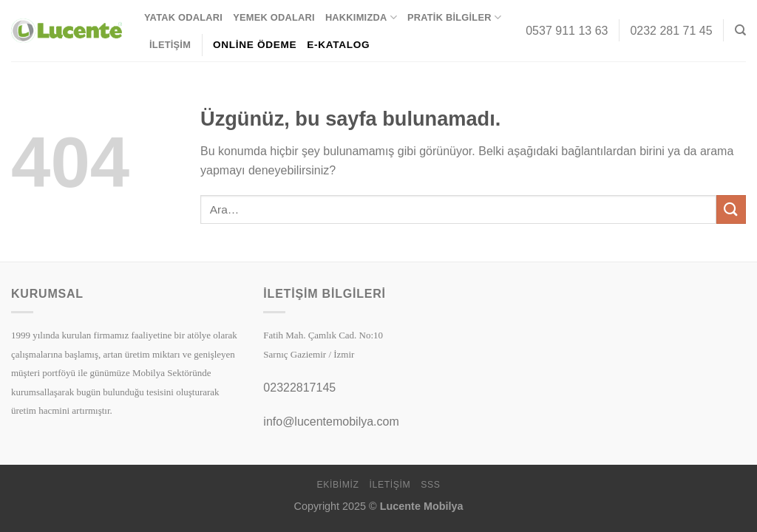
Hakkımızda (361, 17)
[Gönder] (731, 209)
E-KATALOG (338, 45)
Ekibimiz (337, 485)
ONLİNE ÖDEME (255, 45)
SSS (430, 485)
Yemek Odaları (274, 17)
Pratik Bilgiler (454, 17)
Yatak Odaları (183, 17)
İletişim (170, 45)
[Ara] (740, 30)
